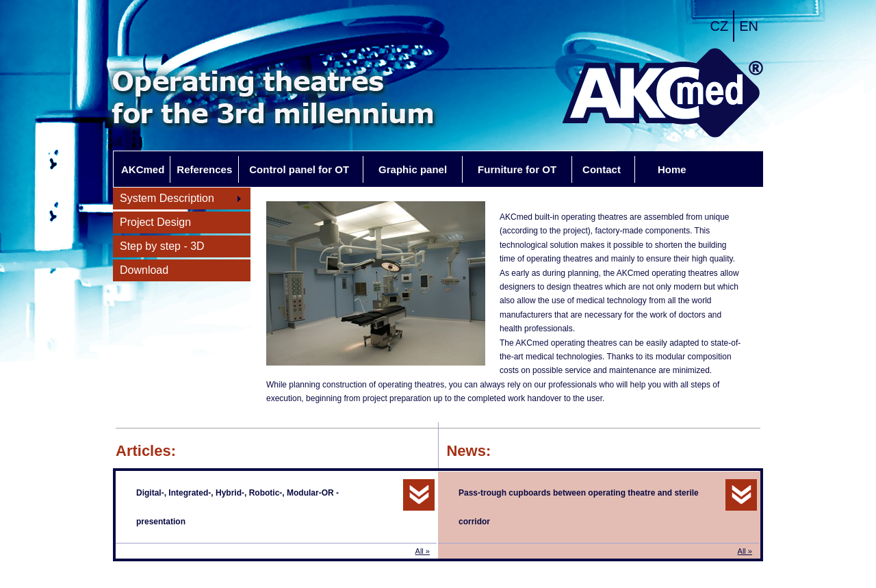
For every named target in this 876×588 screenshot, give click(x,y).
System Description (178, 199)
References (204, 169)
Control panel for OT (299, 169)
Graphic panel (413, 169)
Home (672, 169)
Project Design (155, 222)
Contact (602, 169)
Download (144, 270)
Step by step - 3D (162, 246)
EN (749, 26)
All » (423, 551)
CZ (720, 26)
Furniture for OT (517, 169)
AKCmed (143, 169)
